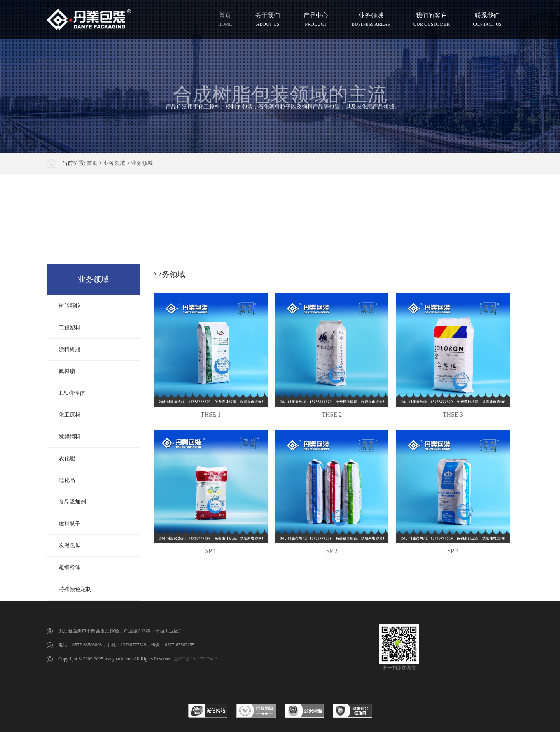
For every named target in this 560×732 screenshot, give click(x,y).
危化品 (67, 480)
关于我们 (268, 19)
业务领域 (371, 19)
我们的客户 (431, 19)
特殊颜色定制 (75, 589)
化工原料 (70, 415)
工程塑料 (70, 328)
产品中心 (316, 19)
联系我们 (487, 19)
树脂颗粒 (70, 306)
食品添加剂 (72, 502)
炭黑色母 (70, 545)
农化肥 (67, 458)
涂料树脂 (70, 349)
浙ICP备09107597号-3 (196, 659)
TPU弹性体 (72, 393)
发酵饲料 (70, 437)
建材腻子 (70, 524)
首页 (225, 19)
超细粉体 (70, 567)
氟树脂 (67, 371)
